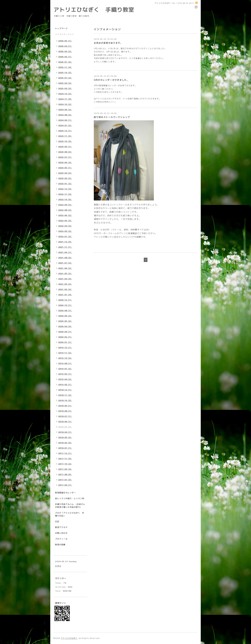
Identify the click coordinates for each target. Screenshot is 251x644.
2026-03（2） (65, 51)
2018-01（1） (65, 448)
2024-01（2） (65, 125)
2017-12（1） (65, 453)
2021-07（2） (65, 263)
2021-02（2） (65, 289)
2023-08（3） (65, 152)
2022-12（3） (65, 189)
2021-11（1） (65, 247)
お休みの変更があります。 (108, 43)
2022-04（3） (65, 226)
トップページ (61, 28)
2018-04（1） (65, 432)
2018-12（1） (65, 390)
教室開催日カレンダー (65, 493)
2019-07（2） (65, 369)
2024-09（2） (65, 110)
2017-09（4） (65, 469)
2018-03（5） (65, 437)
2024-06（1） (65, 120)
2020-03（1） (65, 332)
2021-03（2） (65, 284)
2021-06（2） (65, 268)
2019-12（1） (65, 348)
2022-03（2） (65, 231)
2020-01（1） (65, 342)
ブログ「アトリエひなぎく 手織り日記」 (70, 514)
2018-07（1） (65, 416)
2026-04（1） (65, 46)
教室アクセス (61, 527)
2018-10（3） (65, 400)
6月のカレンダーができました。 (111, 80)
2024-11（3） (65, 99)
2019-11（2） (65, 353)
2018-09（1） (65, 406)
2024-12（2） (65, 94)
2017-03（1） (65, 485)
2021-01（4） (65, 295)
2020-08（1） (65, 311)
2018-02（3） (65, 443)
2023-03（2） (65, 178)
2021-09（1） (65, 252)
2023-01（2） (65, 184)
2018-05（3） (65, 427)
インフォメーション (64, 34)
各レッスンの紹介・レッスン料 (70, 498)
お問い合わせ (61, 533)
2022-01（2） (65, 237)
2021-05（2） (65, 274)
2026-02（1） (65, 57)
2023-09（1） (65, 147)
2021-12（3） (65, 242)
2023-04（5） (65, 173)
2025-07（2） (65, 78)
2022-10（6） (65, 199)
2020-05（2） (65, 321)
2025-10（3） (65, 73)
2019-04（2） (65, 379)
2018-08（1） (65, 411)
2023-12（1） (65, 131)
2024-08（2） (65, 115)
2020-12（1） (65, 300)
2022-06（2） (65, 215)
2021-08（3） (65, 258)
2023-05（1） (65, 168)
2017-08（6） (65, 474)
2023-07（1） (65, 157)
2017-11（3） (65, 459)
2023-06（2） (65, 162)
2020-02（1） (65, 337)
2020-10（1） (65, 305)
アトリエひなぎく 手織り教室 (97, 10)
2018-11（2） (65, 395)
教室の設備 (60, 545)
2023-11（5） (65, 136)
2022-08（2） (65, 210)
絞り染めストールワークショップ (112, 117)
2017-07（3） (65, 480)
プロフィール (61, 539)
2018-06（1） (65, 422)
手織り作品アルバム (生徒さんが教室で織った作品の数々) (70, 506)
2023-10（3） (65, 141)
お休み (58, 566)
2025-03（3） (65, 88)
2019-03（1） (65, 385)
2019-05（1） (65, 374)
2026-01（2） (65, 62)
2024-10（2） (65, 104)
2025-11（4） (65, 67)
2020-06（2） (65, 316)
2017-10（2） (65, 464)
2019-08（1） (65, 363)
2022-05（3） (65, 221)
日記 (57, 521)
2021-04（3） (65, 279)
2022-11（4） (65, 194)
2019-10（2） (65, 358)
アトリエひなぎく (69, 638)
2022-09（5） (65, 205)
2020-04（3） (65, 326)
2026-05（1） (65, 41)
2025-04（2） (65, 83)
